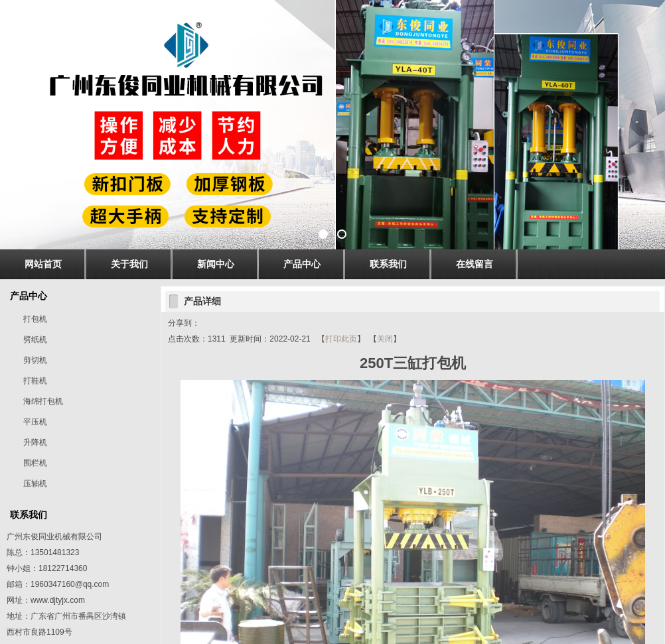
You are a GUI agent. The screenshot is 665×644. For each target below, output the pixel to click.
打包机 (35, 319)
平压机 (35, 422)
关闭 (385, 339)
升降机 (35, 442)
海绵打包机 (43, 401)
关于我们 (129, 264)
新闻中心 (216, 264)
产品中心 (302, 264)
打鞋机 (35, 381)
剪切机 (35, 360)
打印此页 (341, 339)
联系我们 (388, 264)
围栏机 (35, 463)
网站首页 (43, 264)
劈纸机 (35, 340)
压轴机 (35, 483)
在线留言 (475, 264)
